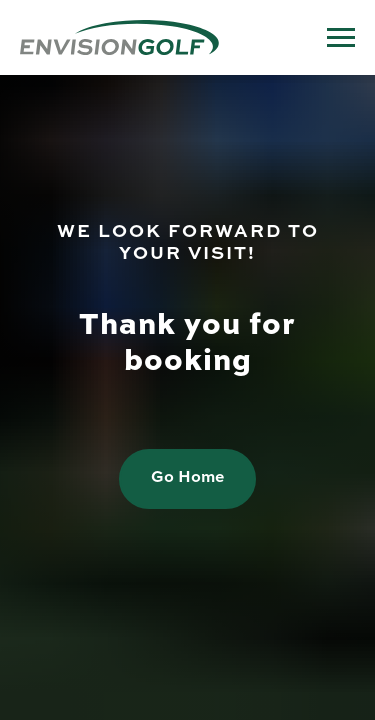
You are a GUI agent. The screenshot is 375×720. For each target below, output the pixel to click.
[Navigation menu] (341, 38)
